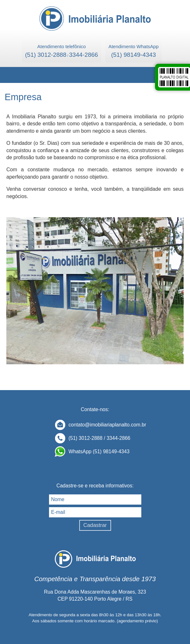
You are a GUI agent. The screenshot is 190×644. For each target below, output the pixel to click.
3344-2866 (84, 55)
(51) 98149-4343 (134, 55)
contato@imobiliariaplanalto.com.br (107, 425)
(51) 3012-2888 (46, 55)
